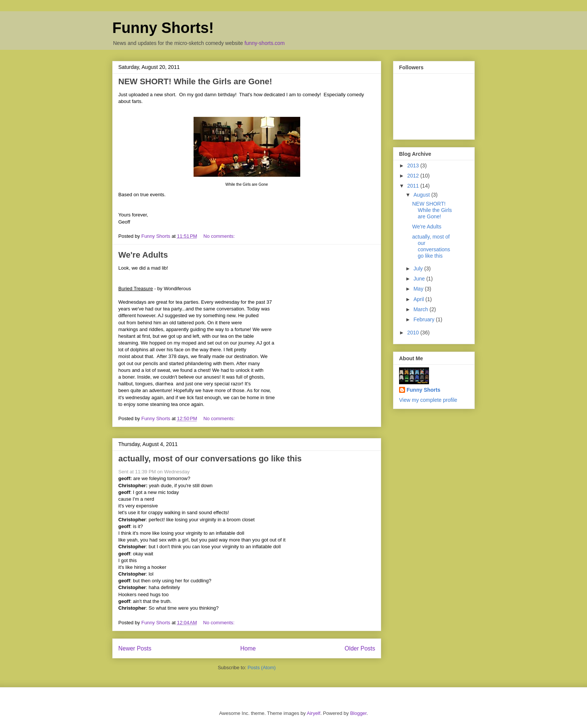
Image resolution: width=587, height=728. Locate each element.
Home (248, 648)
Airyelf (314, 713)
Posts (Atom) (261, 668)
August (422, 195)
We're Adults (143, 255)
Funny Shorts (423, 390)
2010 (414, 333)
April (419, 299)
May (419, 289)
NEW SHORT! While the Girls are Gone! (195, 81)
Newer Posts (135, 648)
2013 (414, 166)
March (421, 309)
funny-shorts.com (264, 43)
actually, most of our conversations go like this (210, 459)
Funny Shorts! (163, 28)
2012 (414, 176)
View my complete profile (428, 400)
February (425, 319)
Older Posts (360, 648)
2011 (414, 186)
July (419, 269)
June (420, 279)
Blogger (358, 713)
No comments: (220, 236)
